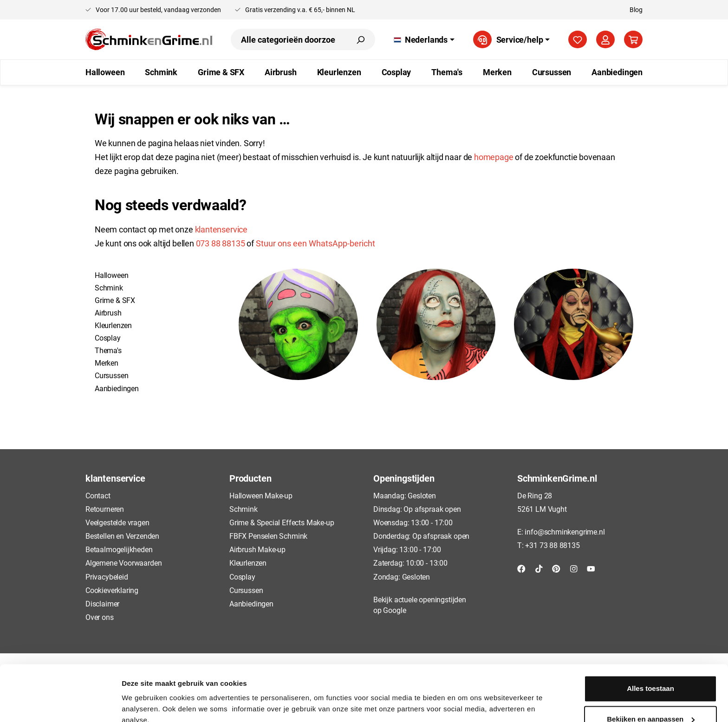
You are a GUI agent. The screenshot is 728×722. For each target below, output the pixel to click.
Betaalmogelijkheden (119, 549)
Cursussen (111, 375)
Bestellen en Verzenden (122, 536)
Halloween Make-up (261, 495)
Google (394, 610)
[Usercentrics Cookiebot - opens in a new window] (60, 704)
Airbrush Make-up (257, 549)
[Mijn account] (605, 39)
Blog (636, 10)
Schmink (109, 287)
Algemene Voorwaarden (123, 563)
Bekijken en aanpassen (651, 677)
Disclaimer (102, 603)
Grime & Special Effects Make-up (282, 522)
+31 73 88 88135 (552, 545)
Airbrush (108, 313)
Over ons (100, 617)
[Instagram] (574, 568)
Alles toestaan (650, 647)
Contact (98, 495)
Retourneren (105, 509)
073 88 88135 (221, 243)
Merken (107, 363)
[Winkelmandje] (633, 39)
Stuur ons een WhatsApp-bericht (315, 243)
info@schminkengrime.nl (565, 532)
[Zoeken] (360, 39)
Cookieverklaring (112, 590)
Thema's (108, 350)
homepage (494, 157)
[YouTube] (591, 568)
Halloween (111, 275)
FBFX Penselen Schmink (268, 536)
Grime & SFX (115, 300)
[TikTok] (539, 568)
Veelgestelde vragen (117, 522)
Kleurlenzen (113, 325)
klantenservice (221, 229)
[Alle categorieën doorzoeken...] (288, 39)
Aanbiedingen (117, 388)
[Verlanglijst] (578, 39)
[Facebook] (521, 568)
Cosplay (108, 338)
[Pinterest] (556, 568)
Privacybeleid (107, 577)
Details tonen (144, 704)
